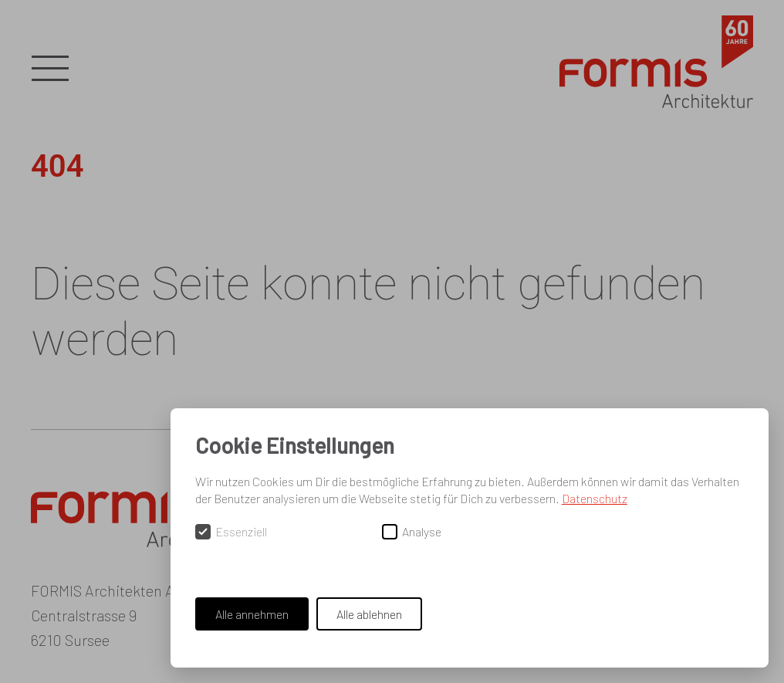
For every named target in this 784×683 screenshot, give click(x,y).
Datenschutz (595, 498)
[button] (50, 69)
